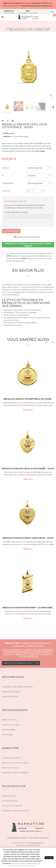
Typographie (8, 183)
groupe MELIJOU (37, 843)
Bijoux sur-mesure (11, 768)
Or (3, 176)
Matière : (8, 137)
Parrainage (7, 735)
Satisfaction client (11, 725)
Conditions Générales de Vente (17, 687)
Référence (9, 133)
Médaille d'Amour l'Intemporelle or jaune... (28, 399)
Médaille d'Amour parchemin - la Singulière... (28, 608)
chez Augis (40, 151)
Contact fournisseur (12, 806)
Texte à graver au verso (16, 212)
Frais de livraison (10, 696)
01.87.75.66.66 (9, 13)
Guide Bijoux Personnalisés (15, 773)
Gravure (6, 168)
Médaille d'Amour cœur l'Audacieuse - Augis (28, 538)
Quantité (6, 191)
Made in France (9, 720)
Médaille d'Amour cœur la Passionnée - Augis (28, 469)
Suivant (53, 107)
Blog (52, 12)
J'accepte (49, 858)
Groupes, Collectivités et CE (15, 811)
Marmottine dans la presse (15, 763)
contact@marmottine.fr (28, 13)
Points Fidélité (9, 730)
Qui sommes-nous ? (12, 758)
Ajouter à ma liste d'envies (27, 237)
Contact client (9, 796)
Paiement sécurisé (11, 692)
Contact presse (10, 801)
